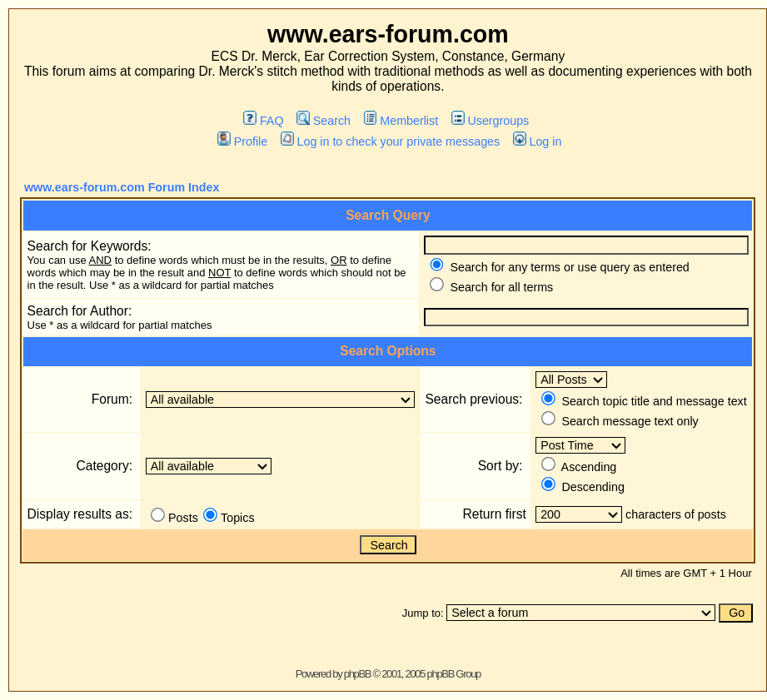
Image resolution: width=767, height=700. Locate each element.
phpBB (358, 674)
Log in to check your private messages (390, 141)
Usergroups (490, 121)
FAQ (263, 121)
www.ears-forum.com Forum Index (122, 187)
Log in (537, 141)
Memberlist (401, 121)
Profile (242, 141)
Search (324, 121)
